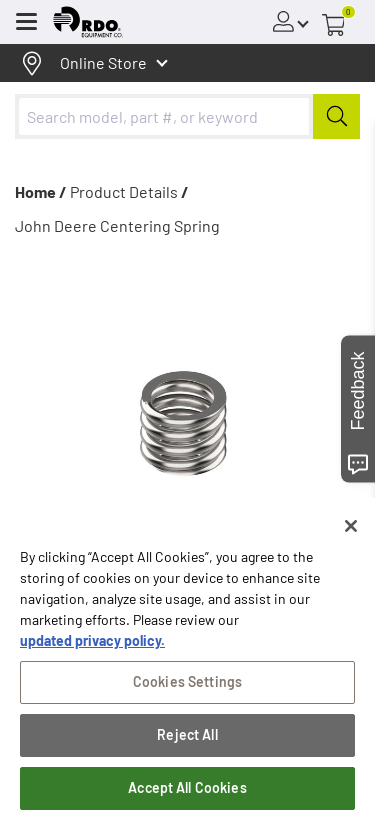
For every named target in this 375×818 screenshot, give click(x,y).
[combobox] (187, 116)
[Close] (351, 535)
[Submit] (336, 116)
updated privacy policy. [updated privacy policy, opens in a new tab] (92, 649)
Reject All (187, 743)
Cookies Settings (187, 690)
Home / (41, 191)
